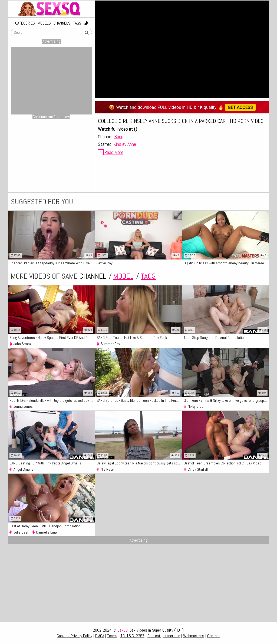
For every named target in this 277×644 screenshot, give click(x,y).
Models (44, 23)
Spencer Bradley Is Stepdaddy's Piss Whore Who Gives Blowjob (52, 263)
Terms (112, 636)
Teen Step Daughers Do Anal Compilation (215, 338)
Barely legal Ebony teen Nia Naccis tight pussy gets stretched (139, 463)
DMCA (100, 636)
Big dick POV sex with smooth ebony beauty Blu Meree (224, 263)
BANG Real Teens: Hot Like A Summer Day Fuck (132, 338)
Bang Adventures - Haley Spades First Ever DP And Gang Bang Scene (52, 338)
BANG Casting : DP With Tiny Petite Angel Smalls (45, 463)
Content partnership (164, 636)
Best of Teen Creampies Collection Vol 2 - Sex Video (222, 463)
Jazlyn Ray (105, 263)
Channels (62, 23)
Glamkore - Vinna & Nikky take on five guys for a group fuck (226, 400)
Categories (25, 23)
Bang (119, 136)
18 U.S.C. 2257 (132, 636)
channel (93, 276)
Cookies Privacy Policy (75, 636)
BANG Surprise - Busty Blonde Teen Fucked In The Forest (139, 400)
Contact (214, 636)
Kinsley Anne (125, 144)
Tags (77, 23)
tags (148, 276)
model (123, 276)
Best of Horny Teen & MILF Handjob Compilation (45, 526)
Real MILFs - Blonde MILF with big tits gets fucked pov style (52, 400)
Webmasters (194, 636)
